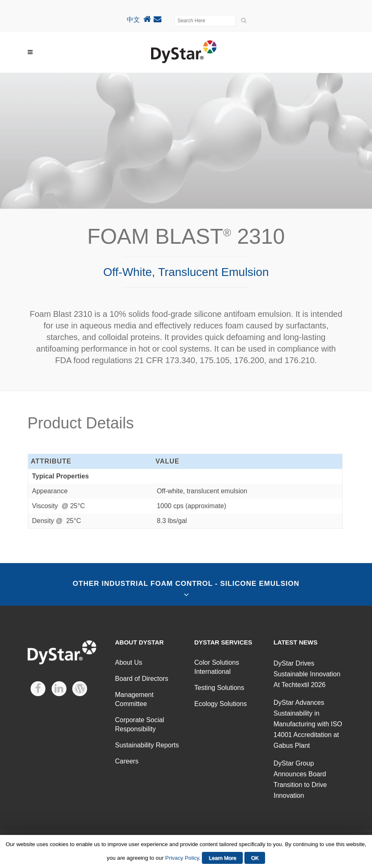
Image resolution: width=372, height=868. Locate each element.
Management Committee (134, 699)
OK (255, 858)
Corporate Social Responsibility (140, 724)
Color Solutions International (217, 667)
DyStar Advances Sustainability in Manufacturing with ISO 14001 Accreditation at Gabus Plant (308, 724)
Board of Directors (142, 679)
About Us (129, 662)
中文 (133, 20)
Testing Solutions (219, 688)
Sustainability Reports (147, 745)
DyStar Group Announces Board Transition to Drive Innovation (300, 779)
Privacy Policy (182, 858)
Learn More (222, 858)
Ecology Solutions (221, 704)
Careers (127, 761)
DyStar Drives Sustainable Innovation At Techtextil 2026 (307, 674)
